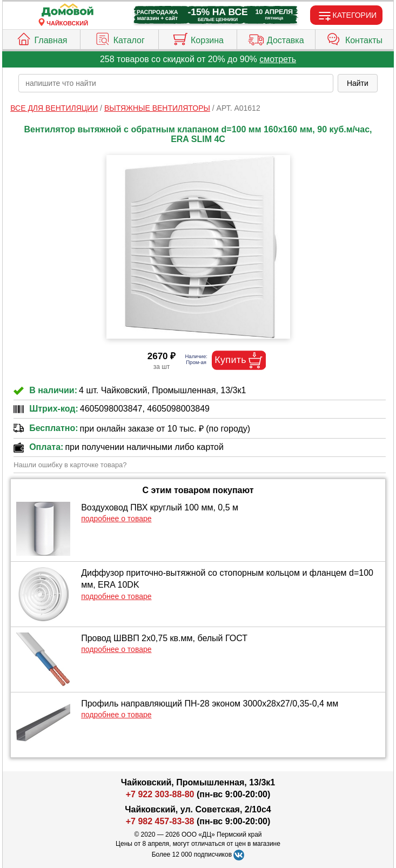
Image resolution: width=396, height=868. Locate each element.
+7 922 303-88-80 (160, 794)
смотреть (278, 59)
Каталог (120, 38)
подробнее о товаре (116, 519)
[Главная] (68, 11)
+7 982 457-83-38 (160, 821)
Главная (42, 38)
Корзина (198, 38)
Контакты (354, 38)
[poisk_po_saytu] (176, 83)
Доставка (276, 38)
